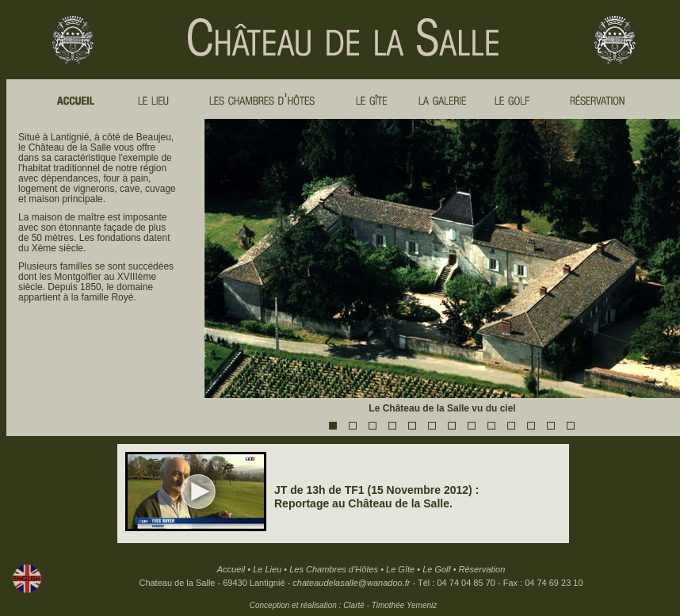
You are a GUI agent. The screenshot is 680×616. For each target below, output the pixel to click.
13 (570, 425)
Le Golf (436, 569)
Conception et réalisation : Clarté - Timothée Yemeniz (343, 605)
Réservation (482, 569)
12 (550, 425)
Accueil (231, 569)
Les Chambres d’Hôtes (334, 569)
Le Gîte (400, 569)
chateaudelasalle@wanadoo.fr (351, 583)
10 (510, 425)
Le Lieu (267, 569)
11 (530, 425)
